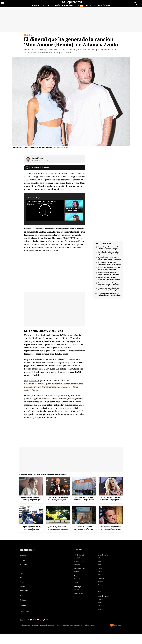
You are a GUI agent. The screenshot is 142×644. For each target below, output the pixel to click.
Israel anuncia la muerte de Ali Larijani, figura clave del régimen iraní (109, 294)
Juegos (89, 5)
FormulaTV (77, 558)
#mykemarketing (50, 387)
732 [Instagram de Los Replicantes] (47, 620)
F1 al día (76, 582)
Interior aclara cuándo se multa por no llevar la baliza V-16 (109, 268)
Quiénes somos (25, 625)
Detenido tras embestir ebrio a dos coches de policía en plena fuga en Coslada (108, 289)
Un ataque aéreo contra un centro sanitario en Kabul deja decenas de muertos (108, 273)
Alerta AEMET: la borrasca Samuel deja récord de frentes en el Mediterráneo (109, 263)
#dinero (55, 384)
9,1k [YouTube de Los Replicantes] (41, 620)
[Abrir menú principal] (3, 4)
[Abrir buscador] (135, 4)
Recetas (100, 582)
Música (81, 5)
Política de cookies (76, 625)
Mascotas (101, 578)
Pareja (100, 568)
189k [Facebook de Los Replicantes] (27, 620)
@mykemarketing (32, 381)
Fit (99, 588)
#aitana (80, 384)
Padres (100, 571)
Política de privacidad (62, 625)
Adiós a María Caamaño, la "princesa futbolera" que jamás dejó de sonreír (31, 499)
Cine (71, 5)
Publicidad (44, 625)
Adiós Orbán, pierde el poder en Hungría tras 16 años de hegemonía (31, 528)
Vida (108, 5)
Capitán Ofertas (78, 593)
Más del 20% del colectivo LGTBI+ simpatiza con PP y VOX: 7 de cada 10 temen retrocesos (109, 279)
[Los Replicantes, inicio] (71, 2)
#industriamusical (68, 384)
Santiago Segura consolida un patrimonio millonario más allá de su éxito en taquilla (58, 499)
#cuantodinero (31, 384)
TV (76, 5)
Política (45, 5)
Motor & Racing (78, 579)
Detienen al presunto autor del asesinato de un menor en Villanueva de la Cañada (58, 528)
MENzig (100, 599)
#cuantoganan (45, 384)
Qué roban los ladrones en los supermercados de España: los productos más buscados (108, 253)
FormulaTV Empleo (79, 561)
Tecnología (99, 5)
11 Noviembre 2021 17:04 (40, 160)
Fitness (100, 602)
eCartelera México (79, 568)
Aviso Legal (35, 625)
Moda (99, 561)
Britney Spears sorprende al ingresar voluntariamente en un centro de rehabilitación (111, 499)
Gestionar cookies (89, 625)
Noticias (36, 5)
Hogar (100, 592)
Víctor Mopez (38, 158)
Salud (99, 575)
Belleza (100, 565)
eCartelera (77, 565)
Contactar (51, 625)
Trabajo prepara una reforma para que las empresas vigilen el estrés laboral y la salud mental (84, 528)
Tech (99, 609)
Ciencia (64, 5)
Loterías (23, 606)
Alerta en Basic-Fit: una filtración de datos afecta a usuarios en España (84, 499)
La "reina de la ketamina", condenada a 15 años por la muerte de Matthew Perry (111, 528)
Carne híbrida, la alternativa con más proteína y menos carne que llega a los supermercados (109, 258)
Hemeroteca (25, 611)
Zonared (76, 590)
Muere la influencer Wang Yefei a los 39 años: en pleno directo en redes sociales (109, 284)
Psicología (101, 585)
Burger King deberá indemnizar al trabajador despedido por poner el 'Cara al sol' (109, 248)
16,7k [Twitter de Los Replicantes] (34, 620)
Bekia (99, 558)
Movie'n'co (77, 571)
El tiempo (24, 600)
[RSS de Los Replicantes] (21, 620)
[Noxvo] (112, 625)
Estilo (99, 606)
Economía (55, 5)
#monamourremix (33, 387)
